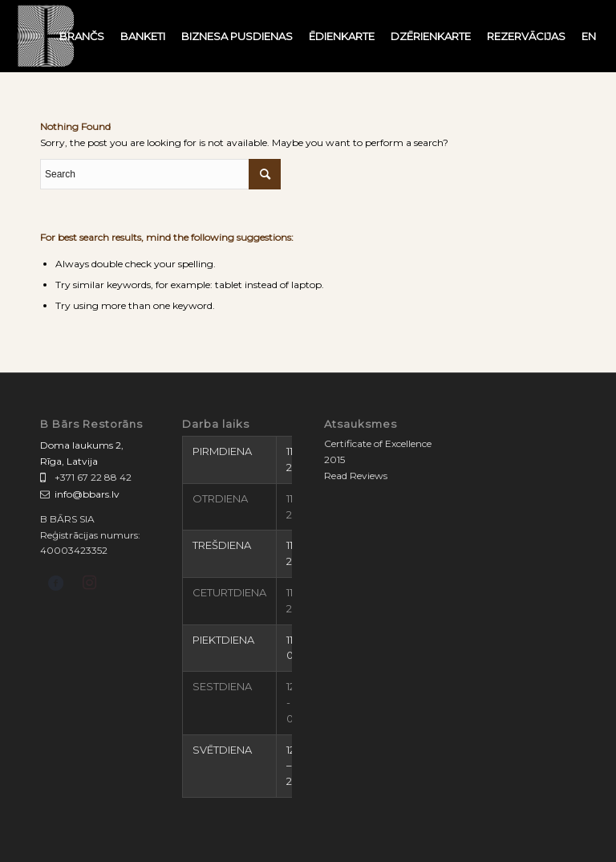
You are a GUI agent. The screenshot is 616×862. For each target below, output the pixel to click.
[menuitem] (82, 36)
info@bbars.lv (87, 494)
